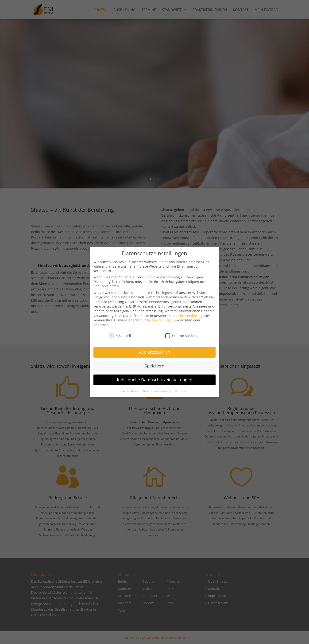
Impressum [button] (181, 394)
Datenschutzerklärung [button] (157, 394)
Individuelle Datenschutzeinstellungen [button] (155, 383)
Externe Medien (181, 339)
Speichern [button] (154, 369)
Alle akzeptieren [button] (155, 355)
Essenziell (120, 339)
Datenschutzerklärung (185, 319)
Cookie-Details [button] (131, 394)
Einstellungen (163, 323)
